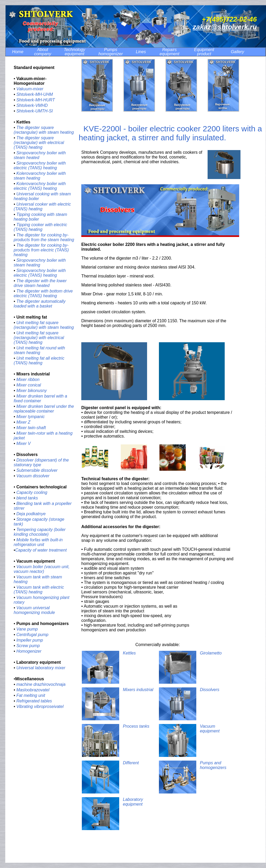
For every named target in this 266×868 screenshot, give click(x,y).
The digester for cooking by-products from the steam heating (44, 237)
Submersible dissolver (37, 470)
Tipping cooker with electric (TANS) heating (40, 227)
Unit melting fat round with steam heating (39, 350)
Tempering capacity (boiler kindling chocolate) (40, 532)
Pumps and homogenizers (214, 765)
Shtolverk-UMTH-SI (35, 111)
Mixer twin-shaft (31, 428)
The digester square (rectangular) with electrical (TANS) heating (39, 143)
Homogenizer (29, 651)
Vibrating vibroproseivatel (40, 706)
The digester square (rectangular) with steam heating (44, 130)
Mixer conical (29, 385)
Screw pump (28, 646)
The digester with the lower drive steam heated (40, 283)
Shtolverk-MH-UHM (35, 94)
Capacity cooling (32, 492)
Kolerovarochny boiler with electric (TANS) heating (40, 186)
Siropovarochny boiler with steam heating (40, 263)
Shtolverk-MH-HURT (36, 100)
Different (131, 763)
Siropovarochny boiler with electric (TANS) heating (40, 165)
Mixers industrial (138, 690)
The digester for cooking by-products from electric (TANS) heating (41, 250)
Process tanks (136, 726)
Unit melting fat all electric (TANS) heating (39, 361)
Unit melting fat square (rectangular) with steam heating (44, 325)
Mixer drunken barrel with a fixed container (40, 398)
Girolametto (211, 653)
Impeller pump (30, 640)
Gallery (237, 52)
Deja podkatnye (31, 514)
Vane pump (27, 629)
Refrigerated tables (34, 701)
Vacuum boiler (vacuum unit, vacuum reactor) (42, 569)
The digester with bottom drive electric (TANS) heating (43, 293)
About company (43, 52)
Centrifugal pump (32, 635)
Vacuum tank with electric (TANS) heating (39, 590)
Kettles (130, 653)
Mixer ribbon (28, 380)
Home (18, 52)
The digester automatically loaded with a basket (40, 304)
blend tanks (27, 498)
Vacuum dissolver (33, 476)
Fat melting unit (31, 695)
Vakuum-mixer (30, 89)
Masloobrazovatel (33, 690)
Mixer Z (23, 422)
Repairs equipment (170, 52)
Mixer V (23, 443)
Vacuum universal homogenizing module (34, 610)
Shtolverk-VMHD (33, 105)
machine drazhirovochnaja (41, 684)
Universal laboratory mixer (41, 668)
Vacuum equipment (210, 729)
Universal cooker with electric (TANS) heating (42, 207)
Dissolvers (210, 690)
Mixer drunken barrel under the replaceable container (44, 409)
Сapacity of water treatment (41, 550)
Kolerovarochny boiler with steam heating (40, 176)
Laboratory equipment (133, 802)
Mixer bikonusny (32, 391)
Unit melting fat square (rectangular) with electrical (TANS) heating (39, 338)
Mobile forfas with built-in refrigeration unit (38, 542)
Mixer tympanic (31, 417)
